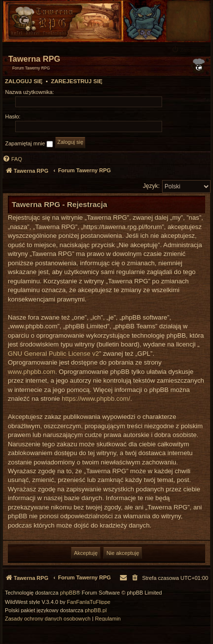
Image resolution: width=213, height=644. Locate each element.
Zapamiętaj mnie (29, 144)
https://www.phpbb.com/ (96, 399)
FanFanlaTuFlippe (89, 602)
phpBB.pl (96, 610)
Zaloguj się (24, 81)
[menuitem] (190, 50)
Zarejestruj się (77, 81)
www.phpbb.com (32, 372)
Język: (151, 186)
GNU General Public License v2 (53, 354)
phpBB (68, 593)
